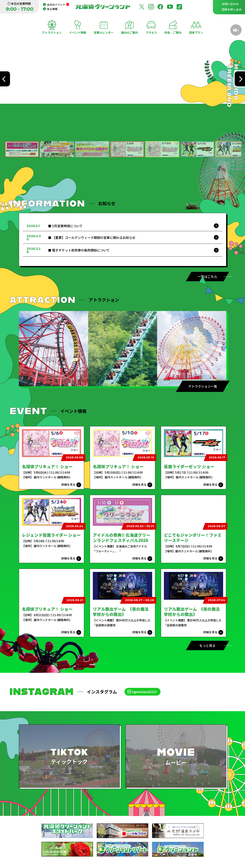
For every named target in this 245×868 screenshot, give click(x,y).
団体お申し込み (232, 9)
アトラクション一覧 (203, 386)
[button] (22, 149)
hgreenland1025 (144, 692)
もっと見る (207, 645)
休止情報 (52, 9)
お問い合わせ (230, 4)
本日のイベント (58, 5)
